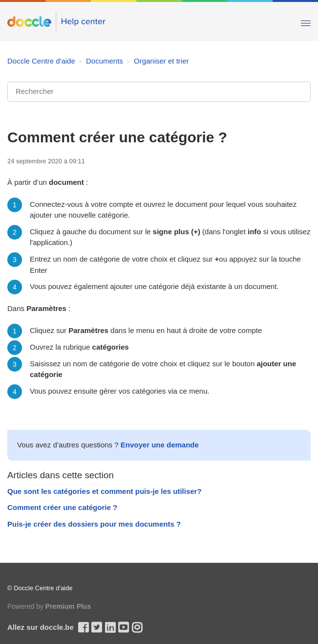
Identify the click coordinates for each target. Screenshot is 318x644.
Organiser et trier (161, 61)
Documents (105, 61)
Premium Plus (68, 606)
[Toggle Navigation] (306, 21)
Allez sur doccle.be (41, 627)
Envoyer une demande (160, 445)
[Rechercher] (159, 92)
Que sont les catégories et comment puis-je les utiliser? (105, 491)
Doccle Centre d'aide (41, 61)
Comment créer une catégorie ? (62, 507)
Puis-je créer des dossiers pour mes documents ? (94, 524)
